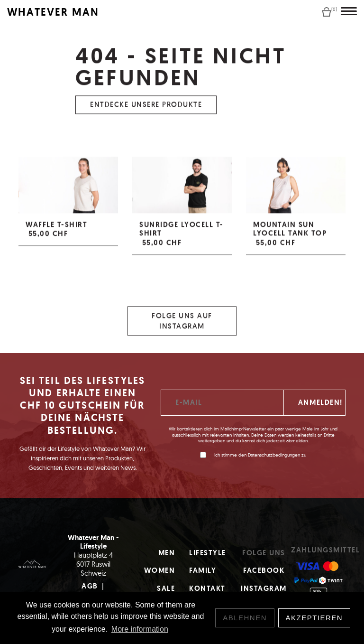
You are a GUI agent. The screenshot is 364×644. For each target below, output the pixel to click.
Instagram (264, 588)
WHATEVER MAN (53, 12)
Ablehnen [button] (245, 618)
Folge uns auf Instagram (182, 325)
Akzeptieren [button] (314, 618)
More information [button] (140, 629)
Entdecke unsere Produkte (146, 108)
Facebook (264, 570)
